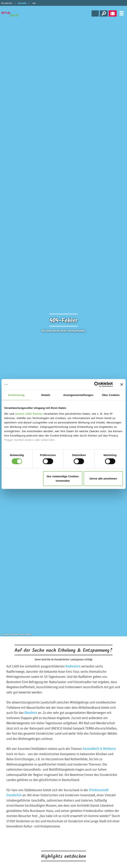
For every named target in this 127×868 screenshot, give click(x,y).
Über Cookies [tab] (111, 395)
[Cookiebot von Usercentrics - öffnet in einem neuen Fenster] (97, 385)
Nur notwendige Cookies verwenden (63, 478)
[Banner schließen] (122, 385)
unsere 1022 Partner (29, 414)
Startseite (22, 3)
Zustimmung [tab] (16, 395)
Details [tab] (46, 395)
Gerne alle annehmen (103, 478)
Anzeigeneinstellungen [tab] (78, 395)
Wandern (31, 713)
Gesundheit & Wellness (99, 749)
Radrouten (73, 666)
